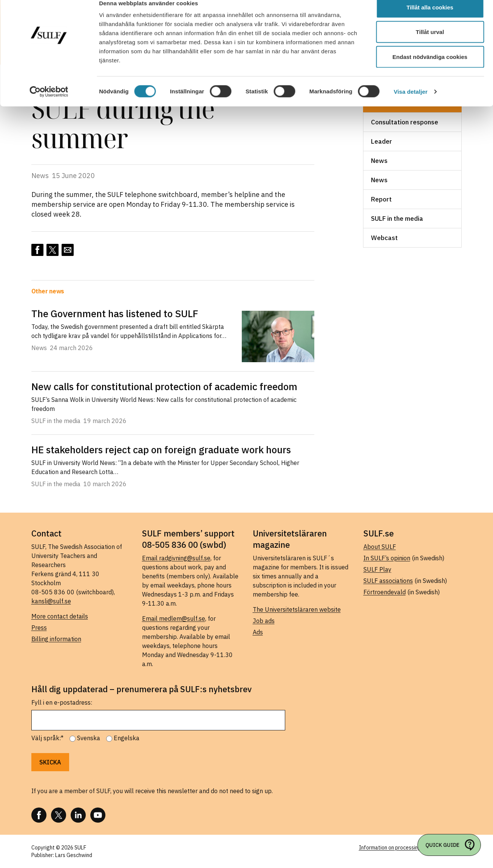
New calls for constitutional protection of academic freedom (164, 386)
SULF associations (388, 581)
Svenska (89, 738)
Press (39, 628)
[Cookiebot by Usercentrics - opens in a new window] (49, 104)
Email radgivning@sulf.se (176, 558)
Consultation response (405, 122)
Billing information (56, 639)
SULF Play (377, 569)
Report (381, 199)
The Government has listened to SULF (115, 313)
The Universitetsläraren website (297, 609)
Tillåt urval (430, 45)
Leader (382, 141)
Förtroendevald (385, 592)
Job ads (264, 621)
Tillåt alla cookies (430, 20)
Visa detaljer (410, 104)
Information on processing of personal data (410, 848)
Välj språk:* (47, 738)
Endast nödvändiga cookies (430, 69)
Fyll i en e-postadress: (62, 702)
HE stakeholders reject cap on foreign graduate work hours (161, 449)
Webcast (384, 238)
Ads (258, 632)
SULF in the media (397, 219)
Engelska (127, 738)
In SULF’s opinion (387, 558)
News (379, 161)
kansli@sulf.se (51, 601)
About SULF (380, 547)
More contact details (60, 616)
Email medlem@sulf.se (174, 618)
